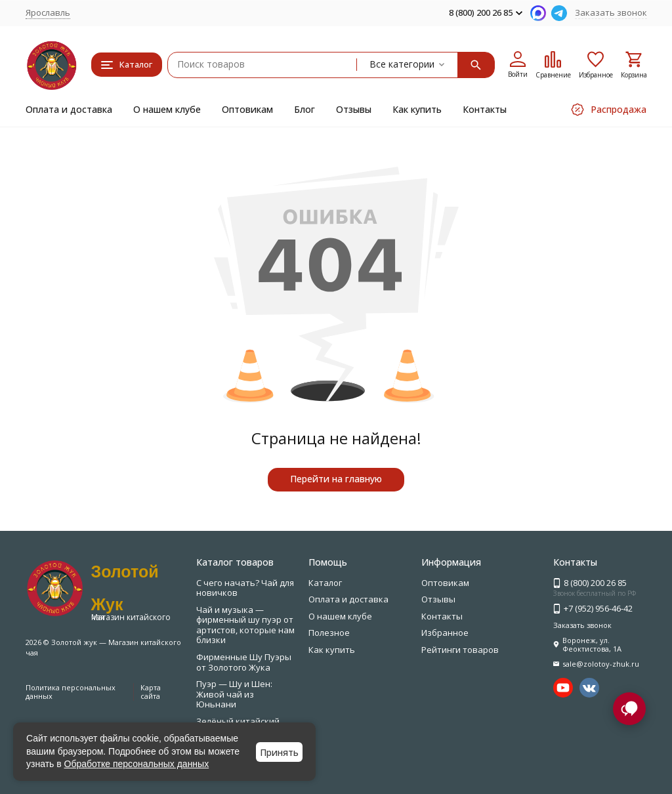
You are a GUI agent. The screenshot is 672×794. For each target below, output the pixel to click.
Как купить (417, 109)
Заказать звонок (611, 12)
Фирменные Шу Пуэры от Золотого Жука (244, 662)
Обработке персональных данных (137, 764)
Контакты (485, 109)
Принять (279, 752)
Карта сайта (151, 692)
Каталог (325, 583)
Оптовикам (247, 109)
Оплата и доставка (69, 109)
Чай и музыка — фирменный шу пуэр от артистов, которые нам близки (245, 625)
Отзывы (354, 109)
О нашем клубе (167, 109)
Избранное (445, 633)
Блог (304, 109)
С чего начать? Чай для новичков (245, 588)
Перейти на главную (336, 479)
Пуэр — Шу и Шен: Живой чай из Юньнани (234, 694)
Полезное (329, 633)
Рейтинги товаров (460, 650)
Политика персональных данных (71, 692)
